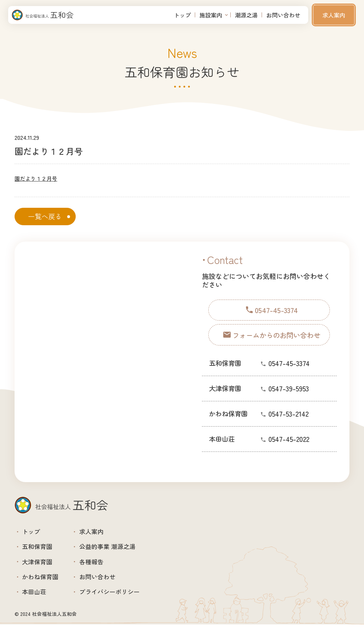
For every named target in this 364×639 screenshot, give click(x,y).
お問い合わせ (283, 15)
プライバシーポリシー (124, 605)
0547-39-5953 (289, 397)
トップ (182, 15)
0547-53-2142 (288, 422)
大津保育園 (41, 569)
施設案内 (211, 15)
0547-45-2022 (289, 447)
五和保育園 (41, 552)
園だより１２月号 (37, 178)
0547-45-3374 (289, 371)
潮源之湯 (246, 15)
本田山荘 (38, 605)
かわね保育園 (45, 587)
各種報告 (102, 569)
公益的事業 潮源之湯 (121, 552)
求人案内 (334, 15)
